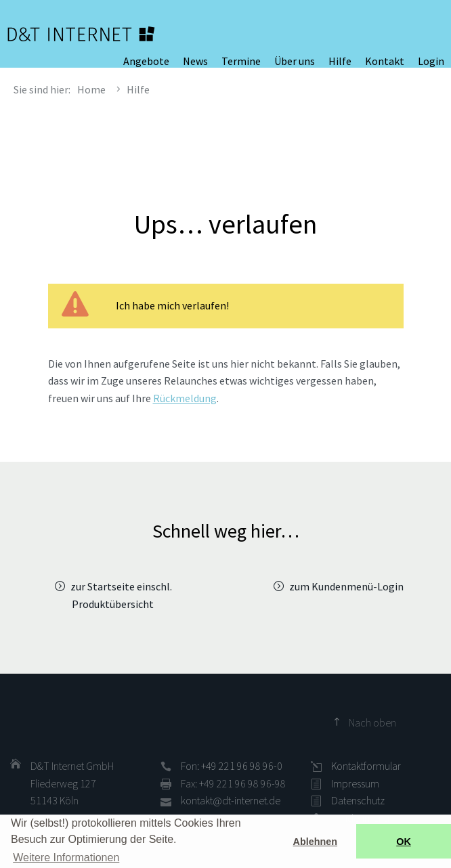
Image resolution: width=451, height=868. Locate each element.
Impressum (355, 783)
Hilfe (340, 61)
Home (91, 89)
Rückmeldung (185, 398)
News (195, 61)
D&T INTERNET (81, 34)
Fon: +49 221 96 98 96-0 (232, 766)
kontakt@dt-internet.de (231, 800)
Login (431, 61)
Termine (241, 61)
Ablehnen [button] (316, 842)
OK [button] (404, 842)
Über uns (295, 61)
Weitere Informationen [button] (66, 858)
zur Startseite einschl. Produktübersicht (121, 595)
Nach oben (372, 722)
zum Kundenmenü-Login (346, 586)
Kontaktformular (366, 766)
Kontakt (385, 61)
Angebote (146, 61)
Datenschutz (358, 800)
